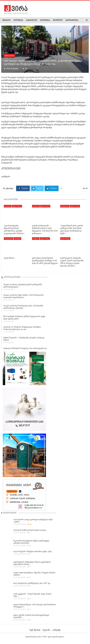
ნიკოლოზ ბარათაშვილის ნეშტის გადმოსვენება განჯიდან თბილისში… (31, 542)
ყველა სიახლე (9, 55)
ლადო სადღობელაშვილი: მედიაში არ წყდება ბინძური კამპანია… (34, 574)
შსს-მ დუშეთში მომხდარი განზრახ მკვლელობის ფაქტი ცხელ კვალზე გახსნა (24, 318)
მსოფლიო (58, 20)
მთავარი (6, 20)
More (67, 20)
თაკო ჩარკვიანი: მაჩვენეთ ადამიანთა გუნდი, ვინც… (33, 551)
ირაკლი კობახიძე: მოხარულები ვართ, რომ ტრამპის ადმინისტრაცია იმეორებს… (23, 307)
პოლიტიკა (18, 20)
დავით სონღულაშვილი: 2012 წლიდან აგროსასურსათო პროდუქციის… (35, 606)
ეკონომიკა (45, 20)
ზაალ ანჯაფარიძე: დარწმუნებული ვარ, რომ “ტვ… (32, 583)
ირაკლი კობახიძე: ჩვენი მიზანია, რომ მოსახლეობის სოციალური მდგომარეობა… (23, 297)
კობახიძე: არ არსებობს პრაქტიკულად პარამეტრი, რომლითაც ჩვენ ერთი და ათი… (22, 329)
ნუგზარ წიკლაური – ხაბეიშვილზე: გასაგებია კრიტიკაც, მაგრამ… (24, 339)
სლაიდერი (17, 239)
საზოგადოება (65, 206)
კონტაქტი (57, 630)
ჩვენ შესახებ (35, 630)
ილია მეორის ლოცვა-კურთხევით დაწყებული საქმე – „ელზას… (34, 521)
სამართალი (32, 20)
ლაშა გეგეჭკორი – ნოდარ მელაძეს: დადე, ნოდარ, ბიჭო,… (33, 595)
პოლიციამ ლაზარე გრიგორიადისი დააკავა (30, 530)
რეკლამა (46, 630)
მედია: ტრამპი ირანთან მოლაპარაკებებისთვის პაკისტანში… (31, 616)
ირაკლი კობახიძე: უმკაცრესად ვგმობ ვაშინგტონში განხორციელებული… (23, 286)
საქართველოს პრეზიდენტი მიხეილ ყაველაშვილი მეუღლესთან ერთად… (32, 563)
